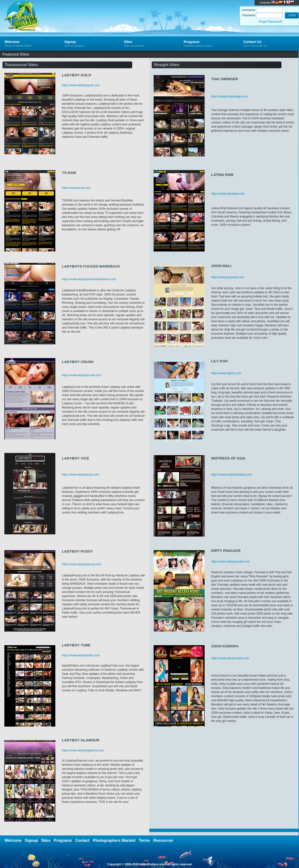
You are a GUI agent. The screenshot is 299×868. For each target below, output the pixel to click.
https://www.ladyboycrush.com (81, 375)
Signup (31, 840)
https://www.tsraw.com (76, 188)
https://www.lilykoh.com (226, 373)
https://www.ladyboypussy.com (82, 564)
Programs (63, 840)
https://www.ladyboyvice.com (80, 475)
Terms (144, 840)
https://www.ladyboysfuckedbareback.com (89, 279)
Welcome (13, 840)
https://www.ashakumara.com (230, 658)
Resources (163, 840)
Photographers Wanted (114, 840)
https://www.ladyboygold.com (81, 85)
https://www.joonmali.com (228, 277)
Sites (46, 840)
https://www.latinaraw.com (228, 194)
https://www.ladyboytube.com (81, 655)
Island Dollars (58, 11)
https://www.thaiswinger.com (229, 96)
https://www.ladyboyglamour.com (83, 750)
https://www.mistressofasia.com (231, 475)
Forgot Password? (270, 22)
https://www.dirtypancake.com (230, 562)
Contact (83, 840)
